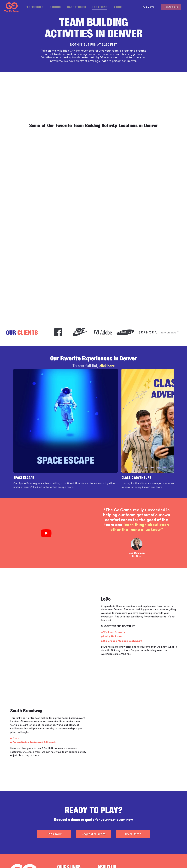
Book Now (54, 789)
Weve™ (61, 829)
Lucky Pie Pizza (112, 591)
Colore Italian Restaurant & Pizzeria (34, 697)
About (118, 7)
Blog (100, 834)
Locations (100, 7)
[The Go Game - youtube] (175, 861)
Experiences (34, 7)
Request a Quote (93, 789)
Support (61, 834)
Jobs (59, 840)
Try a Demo (145, 7)
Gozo (16, 693)
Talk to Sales (170, 7)
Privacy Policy (56, 861)
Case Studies (77, 7)
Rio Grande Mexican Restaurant (123, 596)
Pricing (55, 7)
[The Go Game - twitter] (166, 861)
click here (107, 367)
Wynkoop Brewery (114, 587)
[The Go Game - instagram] (157, 861)
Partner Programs (107, 840)
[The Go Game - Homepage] (12, 7)
